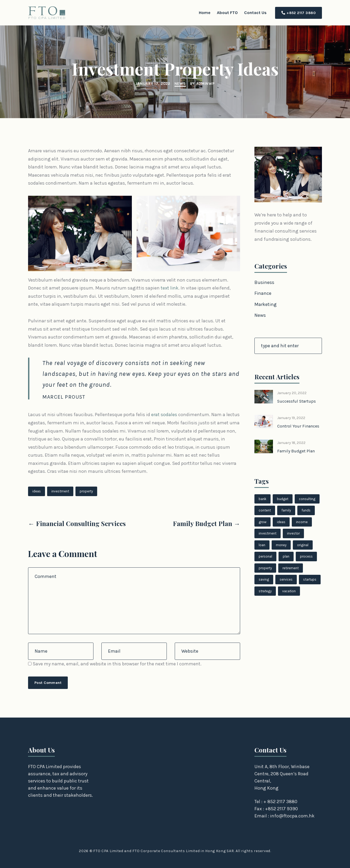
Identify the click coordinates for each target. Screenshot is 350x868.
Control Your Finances (298, 426)
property (86, 491)
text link (170, 288)
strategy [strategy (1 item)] (265, 591)
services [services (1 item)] (286, 579)
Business (264, 282)
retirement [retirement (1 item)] (291, 568)
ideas (37, 491)
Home (205, 13)
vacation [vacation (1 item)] (289, 591)
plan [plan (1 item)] (286, 556)
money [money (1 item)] (281, 545)
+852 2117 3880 (299, 13)
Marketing (266, 304)
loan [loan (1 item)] (262, 545)
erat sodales (164, 415)
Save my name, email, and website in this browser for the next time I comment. (117, 664)
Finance (263, 293)
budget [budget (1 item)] (283, 499)
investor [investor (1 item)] (293, 533)
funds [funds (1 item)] (306, 510)
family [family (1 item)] (286, 510)
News (180, 84)
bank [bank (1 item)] (262, 499)
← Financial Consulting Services (77, 524)
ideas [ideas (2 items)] (281, 522)
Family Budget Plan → (207, 524)
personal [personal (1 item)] (265, 556)
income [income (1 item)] (302, 522)
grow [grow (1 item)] (262, 522)
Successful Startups (297, 401)
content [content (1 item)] (265, 510)
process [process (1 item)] (306, 556)
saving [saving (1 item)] (264, 579)
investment (60, 491)
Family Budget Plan (296, 451)
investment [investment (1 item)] (268, 533)
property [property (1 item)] (265, 568)
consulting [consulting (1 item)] (307, 499)
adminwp (205, 84)
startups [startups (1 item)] (310, 579)
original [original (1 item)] (303, 545)
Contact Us (255, 13)
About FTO (227, 13)
